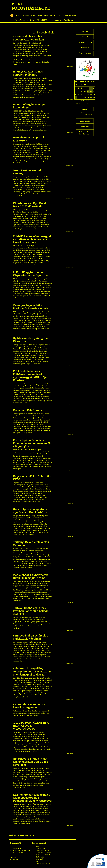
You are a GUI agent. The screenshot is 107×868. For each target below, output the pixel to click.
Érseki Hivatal (85, 53)
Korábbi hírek (29, 15)
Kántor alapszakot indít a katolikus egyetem (29, 706)
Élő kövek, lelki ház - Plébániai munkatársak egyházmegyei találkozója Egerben (30, 376)
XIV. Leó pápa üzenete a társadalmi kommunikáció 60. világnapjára (32, 443)
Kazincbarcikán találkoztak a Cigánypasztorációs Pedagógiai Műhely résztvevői (33, 798)
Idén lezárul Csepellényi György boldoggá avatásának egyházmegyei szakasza (32, 671)
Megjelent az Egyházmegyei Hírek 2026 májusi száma (31, 576)
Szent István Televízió (67, 15)
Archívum (68, 20)
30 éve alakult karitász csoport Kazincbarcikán (29, 38)
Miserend (85, 126)
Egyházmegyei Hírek (25, 20)
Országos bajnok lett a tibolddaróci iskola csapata (31, 307)
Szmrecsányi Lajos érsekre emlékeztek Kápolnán (31, 637)
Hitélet (85, 37)
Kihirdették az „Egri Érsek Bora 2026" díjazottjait (30, 205)
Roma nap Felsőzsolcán (29, 410)
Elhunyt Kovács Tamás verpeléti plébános (28, 73)
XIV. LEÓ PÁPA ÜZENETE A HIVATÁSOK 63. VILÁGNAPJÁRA (31, 726)
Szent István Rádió (46, 15)
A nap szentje (85, 121)
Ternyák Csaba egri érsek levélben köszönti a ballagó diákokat (31, 611)
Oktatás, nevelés (85, 42)
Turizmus (85, 48)
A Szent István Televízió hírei (85, 133)
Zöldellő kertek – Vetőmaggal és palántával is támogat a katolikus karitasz (32, 239)
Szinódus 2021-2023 (43, 863)
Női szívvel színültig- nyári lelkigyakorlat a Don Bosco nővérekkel (31, 762)
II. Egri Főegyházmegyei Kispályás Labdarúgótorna (30, 274)
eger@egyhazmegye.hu (23, 850)
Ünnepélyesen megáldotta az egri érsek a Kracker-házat (32, 511)
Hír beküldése (43, 20)
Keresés (85, 31)
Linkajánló (56, 20)
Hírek (18, 15)
